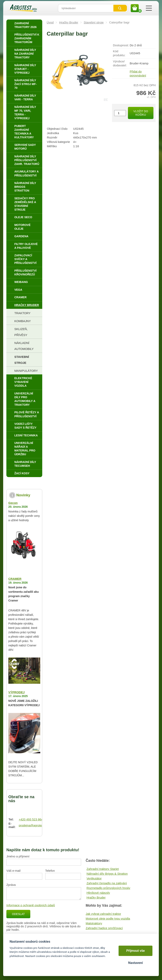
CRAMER (15, 579)
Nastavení (135, 963)
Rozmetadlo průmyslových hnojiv (108, 888)
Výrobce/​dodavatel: (120, 63)
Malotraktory (94, 923)
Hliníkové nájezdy (98, 893)
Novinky (23, 495)
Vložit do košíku (141, 113)
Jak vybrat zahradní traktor (103, 914)
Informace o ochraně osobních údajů (31, 905)
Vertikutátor (94, 878)
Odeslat (18, 914)
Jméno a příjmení (18, 856)
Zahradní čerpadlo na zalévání (107, 883)
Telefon (50, 871)
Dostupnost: (121, 45)
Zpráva (11, 885)
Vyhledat (120, 8)
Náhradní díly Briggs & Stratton (107, 874)
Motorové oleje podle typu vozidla (108, 919)
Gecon (13, 503)
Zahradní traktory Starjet (103, 869)
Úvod (50, 22)
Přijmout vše (136, 951)
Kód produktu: (119, 53)
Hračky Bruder (69, 22)
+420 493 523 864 (31, 819)
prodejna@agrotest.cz (33, 825)
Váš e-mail (13, 871)
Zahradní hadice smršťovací (104, 928)
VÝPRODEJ (17, 692)
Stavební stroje (94, 22)
